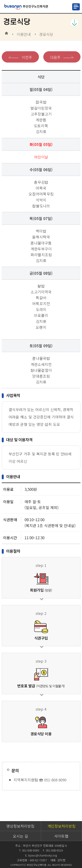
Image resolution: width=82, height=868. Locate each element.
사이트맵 (61, 836)
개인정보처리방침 (61, 826)
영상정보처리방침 (20, 826)
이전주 (27, 57)
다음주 (55, 57)
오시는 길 (20, 836)
